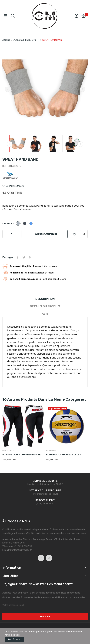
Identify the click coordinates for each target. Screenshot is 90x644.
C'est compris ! (14, 639)
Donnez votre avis (15, 186)
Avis (45, 314)
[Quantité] (12, 234)
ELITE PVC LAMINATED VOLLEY (64, 455)
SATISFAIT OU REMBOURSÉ (45, 491)
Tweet (24, 257)
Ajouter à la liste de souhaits (75, 234)
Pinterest (30, 257)
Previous (7, 89)
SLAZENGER (52, 451)
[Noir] (25, 224)
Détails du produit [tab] (45, 306)
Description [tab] (45, 299)
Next (83, 89)
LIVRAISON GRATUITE (45, 481)
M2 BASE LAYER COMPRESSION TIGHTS (23, 455)
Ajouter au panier (46, 234)
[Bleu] (32, 224)
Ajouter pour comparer (84, 234)
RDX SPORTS (8, 451)
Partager (18, 257)
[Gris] (19, 224)
